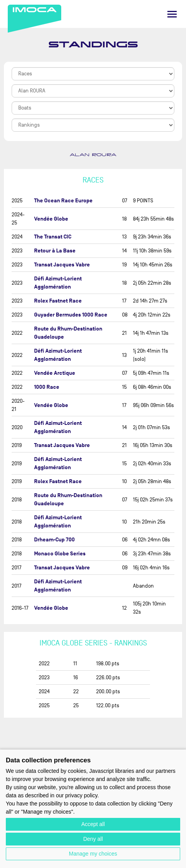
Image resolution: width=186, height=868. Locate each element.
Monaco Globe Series (60, 554)
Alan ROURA (93, 155)
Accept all (93, 824)
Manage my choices (93, 854)
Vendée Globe (51, 219)
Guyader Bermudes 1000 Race (71, 315)
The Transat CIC (53, 237)
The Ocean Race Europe (63, 201)
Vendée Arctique (55, 373)
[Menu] (172, 14)
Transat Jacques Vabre (62, 265)
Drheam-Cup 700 (54, 540)
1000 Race (47, 387)
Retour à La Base (55, 251)
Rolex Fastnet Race (58, 301)
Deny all (93, 839)
